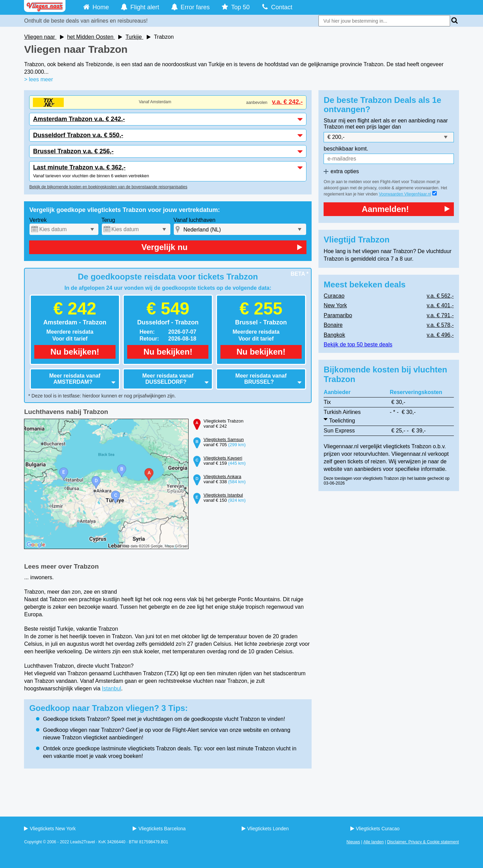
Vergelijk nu (222, 247)
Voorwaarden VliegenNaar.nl (405, 194)
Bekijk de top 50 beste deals (358, 344)
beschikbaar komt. (346, 149)
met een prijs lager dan (373, 127)
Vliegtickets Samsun (224, 439)
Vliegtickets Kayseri (223, 458)
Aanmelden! (406, 209)
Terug (108, 220)
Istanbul (111, 688)
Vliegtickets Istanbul (223, 495)
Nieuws (353, 842)
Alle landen (373, 842)
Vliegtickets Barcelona (159, 829)
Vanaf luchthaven (194, 220)
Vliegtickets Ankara (222, 477)
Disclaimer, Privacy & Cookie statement (423, 842)
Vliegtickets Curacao (375, 829)
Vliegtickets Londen (265, 829)
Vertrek (38, 220)
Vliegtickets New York (50, 829)
